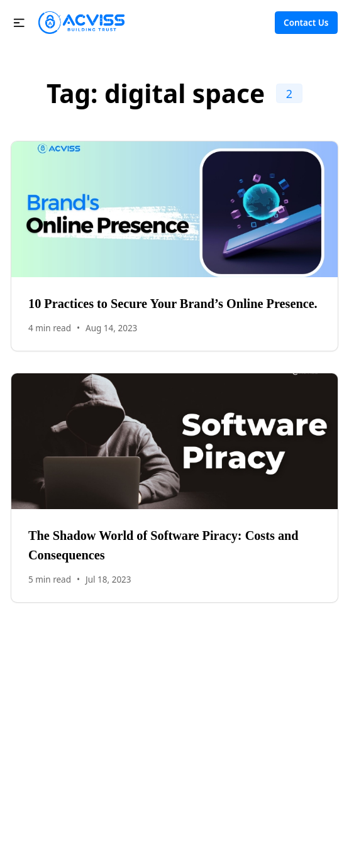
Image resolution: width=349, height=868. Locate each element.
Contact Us (306, 23)
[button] (19, 23)
